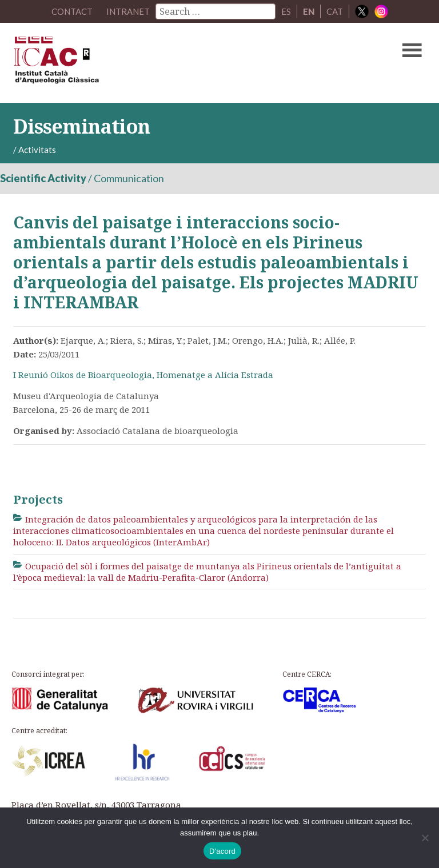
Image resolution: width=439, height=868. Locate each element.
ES (286, 11)
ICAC (175, 63)
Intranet (128, 11)
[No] (425, 838)
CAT (335, 11)
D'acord (222, 851)
